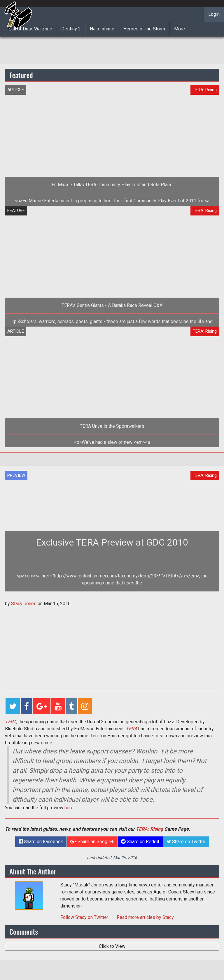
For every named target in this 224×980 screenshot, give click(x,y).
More (180, 29)
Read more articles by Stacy (145, 917)
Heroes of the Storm (144, 29)
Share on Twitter (186, 842)
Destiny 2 (71, 29)
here (69, 808)
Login (214, 14)
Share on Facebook (41, 842)
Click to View (112, 946)
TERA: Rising (149, 829)
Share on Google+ (92, 842)
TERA (11, 722)
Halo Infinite (102, 29)
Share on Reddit (140, 842)
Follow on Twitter (85, 917)
